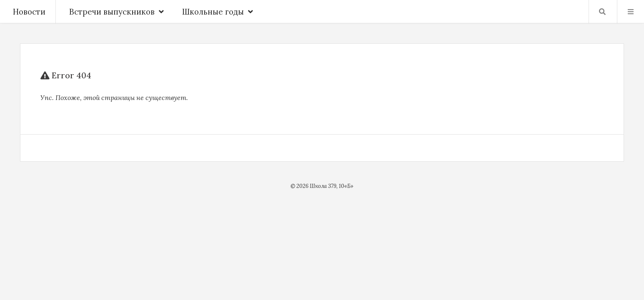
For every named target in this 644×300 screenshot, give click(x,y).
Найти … (602, 12)
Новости (29, 12)
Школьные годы (218, 12)
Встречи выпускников (117, 12)
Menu (631, 12)
